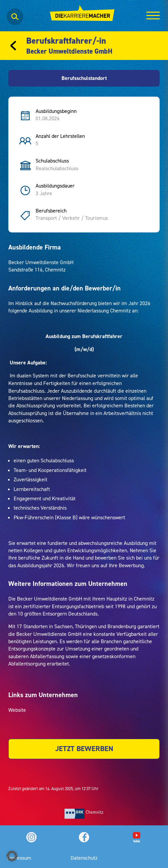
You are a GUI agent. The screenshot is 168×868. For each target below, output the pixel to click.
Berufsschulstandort (84, 78)
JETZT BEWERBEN (84, 749)
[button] (12, 856)
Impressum (19, 858)
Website (17, 710)
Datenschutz (84, 858)
